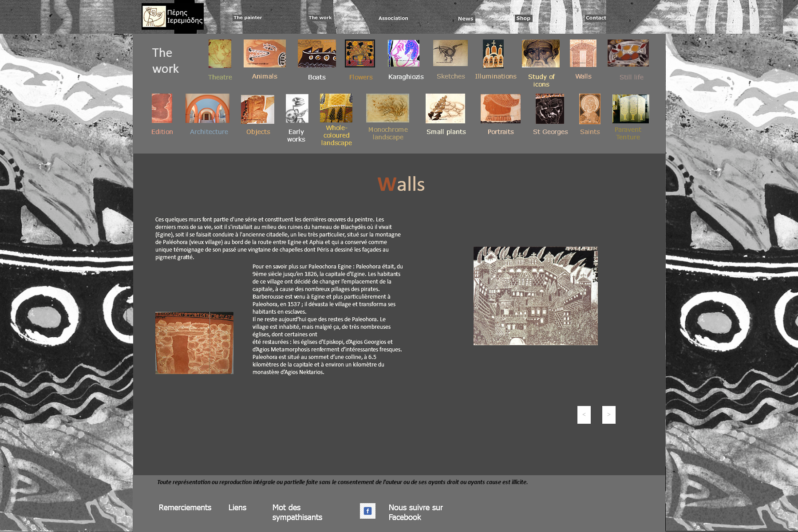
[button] (584, 415)
